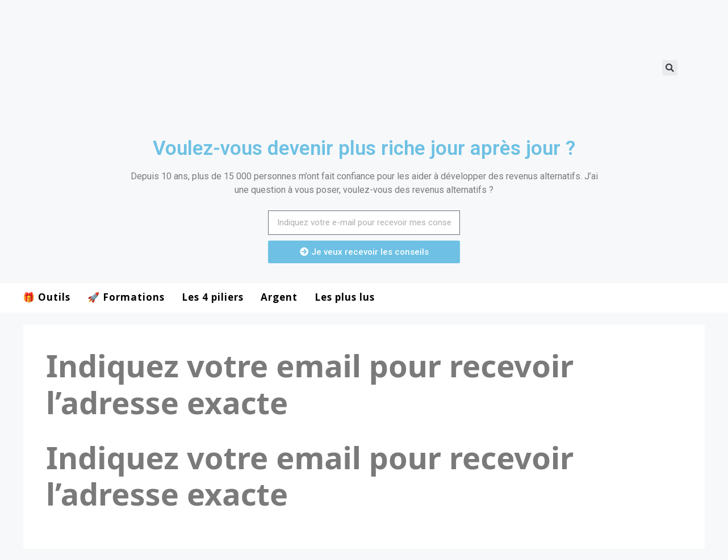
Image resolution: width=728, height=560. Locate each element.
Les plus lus (345, 297)
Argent (279, 297)
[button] (670, 68)
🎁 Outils (47, 297)
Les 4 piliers (213, 297)
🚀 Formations (126, 297)
